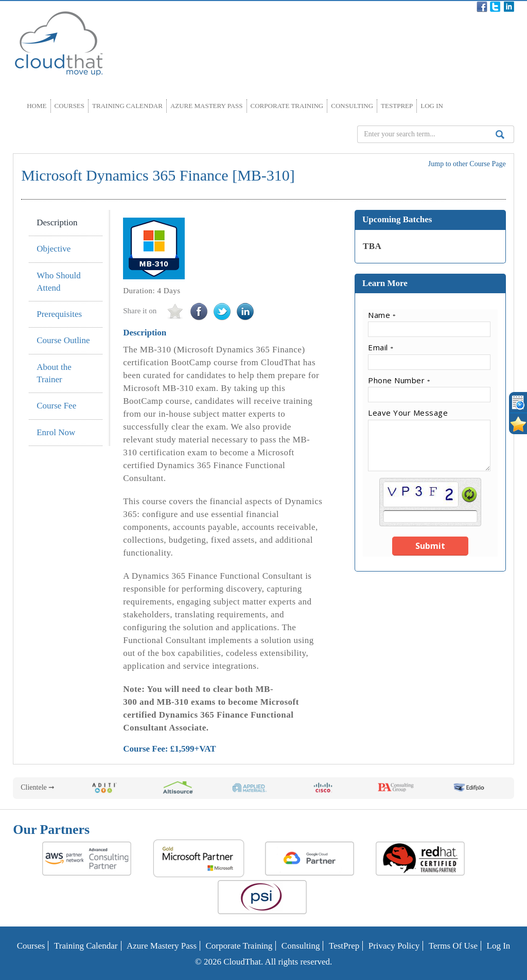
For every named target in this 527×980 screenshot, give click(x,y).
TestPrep (397, 106)
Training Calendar (127, 106)
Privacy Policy (394, 946)
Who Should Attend (58, 282)
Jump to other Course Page (467, 164)
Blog (341, 7)
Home (37, 106)
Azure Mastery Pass (207, 106)
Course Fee (56, 406)
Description (57, 222)
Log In (432, 106)
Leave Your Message (408, 413)
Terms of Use (453, 946)
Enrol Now (56, 432)
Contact (428, 7)
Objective (54, 249)
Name (382, 315)
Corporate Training (287, 106)
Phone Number (399, 380)
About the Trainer (54, 373)
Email (381, 347)
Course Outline (63, 340)
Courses (70, 106)
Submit (430, 546)
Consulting (352, 106)
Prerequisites (59, 314)
